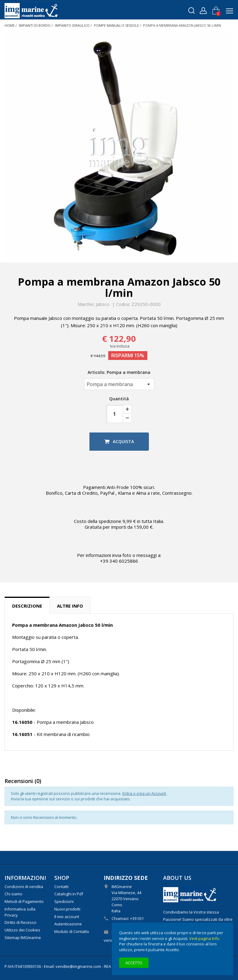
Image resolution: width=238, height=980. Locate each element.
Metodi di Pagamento (24, 901)
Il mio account (67, 917)
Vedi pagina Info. (205, 938)
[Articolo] (119, 384)
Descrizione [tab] (27, 606)
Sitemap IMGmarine (23, 938)
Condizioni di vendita (24, 887)
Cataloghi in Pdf (69, 894)
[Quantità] (115, 414)
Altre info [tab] (70, 606)
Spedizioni (64, 901)
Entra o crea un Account (145, 793)
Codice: (123, 304)
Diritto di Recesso (20, 922)
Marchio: (86, 304)
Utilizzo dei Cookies (22, 930)
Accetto (134, 963)
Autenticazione (68, 924)
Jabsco (103, 304)
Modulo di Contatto (72, 931)
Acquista (119, 441)
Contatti (61, 887)
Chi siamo (13, 894)
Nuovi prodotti (67, 909)
